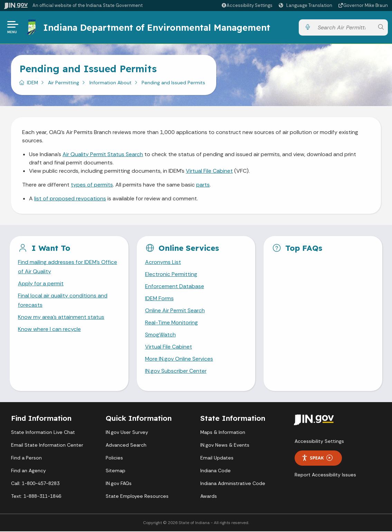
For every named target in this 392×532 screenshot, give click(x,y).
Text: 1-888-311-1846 (36, 497)
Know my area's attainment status (61, 318)
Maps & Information (223, 433)
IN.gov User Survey (127, 433)
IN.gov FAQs (119, 484)
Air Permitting (64, 83)
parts (203, 185)
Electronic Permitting (171, 274)
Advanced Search (126, 446)
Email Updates (217, 458)
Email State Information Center (47, 446)
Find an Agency (28, 471)
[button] (247, 5)
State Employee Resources (137, 497)
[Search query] (344, 27)
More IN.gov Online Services (179, 359)
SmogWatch (160, 335)
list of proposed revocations (70, 198)
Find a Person (26, 458)
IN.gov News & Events (225, 446)
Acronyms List (163, 262)
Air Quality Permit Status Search (103, 154)
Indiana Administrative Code (233, 484)
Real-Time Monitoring (172, 323)
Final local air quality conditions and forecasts (63, 301)
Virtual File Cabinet (209, 171)
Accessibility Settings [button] (319, 442)
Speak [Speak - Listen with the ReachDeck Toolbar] (317, 459)
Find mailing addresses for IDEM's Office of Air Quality (68, 267)
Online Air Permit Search (175, 311)
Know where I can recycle (49, 330)
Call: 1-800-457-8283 (35, 484)
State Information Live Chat (43, 433)
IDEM (32, 83)
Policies (114, 458)
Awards (209, 497)
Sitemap (116, 471)
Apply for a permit (41, 284)
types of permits (92, 185)
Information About (111, 83)
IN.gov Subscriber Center (176, 372)
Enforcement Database (175, 287)
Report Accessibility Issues (325, 475)
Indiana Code (216, 471)
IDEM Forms (160, 299)
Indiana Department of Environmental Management (157, 27)
